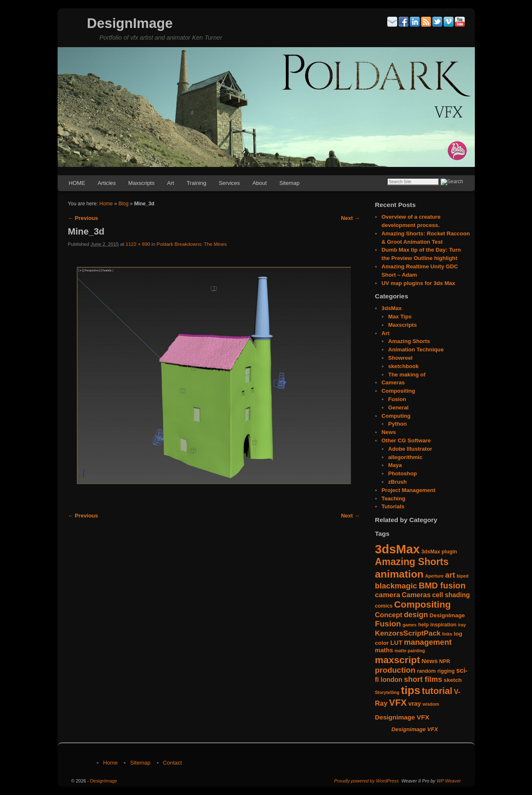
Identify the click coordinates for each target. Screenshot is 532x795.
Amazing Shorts (409, 341)
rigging (446, 671)
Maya (395, 465)
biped (462, 576)
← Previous (83, 218)
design (416, 615)
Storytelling (387, 692)
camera (388, 595)
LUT (396, 643)
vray (415, 704)
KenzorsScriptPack (408, 633)
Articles (107, 183)
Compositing (398, 391)
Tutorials (393, 506)
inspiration (443, 625)
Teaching (393, 498)
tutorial (437, 691)
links (447, 634)
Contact (173, 763)
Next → (350, 218)
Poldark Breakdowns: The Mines (192, 244)
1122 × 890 (138, 244)
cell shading (451, 595)
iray (462, 625)
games (410, 625)
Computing (396, 416)
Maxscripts (141, 183)
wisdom (431, 704)
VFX (398, 703)
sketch (453, 680)
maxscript (398, 660)
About (260, 183)
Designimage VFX (402, 717)
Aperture (434, 576)
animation (400, 574)
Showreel (400, 358)
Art (170, 183)
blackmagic (396, 586)
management (428, 642)
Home (106, 204)
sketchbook (403, 366)
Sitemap (289, 183)
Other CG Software (406, 440)
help (423, 625)
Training (196, 183)
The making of (407, 375)
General (398, 408)
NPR (445, 661)
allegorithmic (405, 457)
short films (423, 679)
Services (229, 183)
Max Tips (400, 317)
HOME (77, 183)
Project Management (408, 490)
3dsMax (391, 308)
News (388, 432)
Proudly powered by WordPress (367, 781)
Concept (389, 615)
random (426, 671)
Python (397, 424)
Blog (124, 204)
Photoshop (402, 473)
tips (411, 690)
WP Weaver (449, 781)
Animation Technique (416, 350)
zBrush (397, 482)
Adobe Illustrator (410, 449)
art (450, 575)
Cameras (393, 382)
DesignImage (130, 23)
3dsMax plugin (439, 552)
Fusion (397, 399)
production (395, 670)
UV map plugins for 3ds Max (418, 283)
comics (384, 606)
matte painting (410, 651)
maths (384, 650)
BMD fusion (442, 586)
